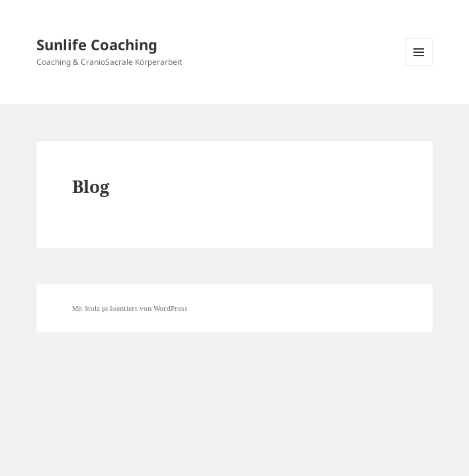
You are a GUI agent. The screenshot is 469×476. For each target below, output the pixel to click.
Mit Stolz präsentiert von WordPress (130, 308)
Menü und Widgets (419, 66)
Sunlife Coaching (97, 44)
